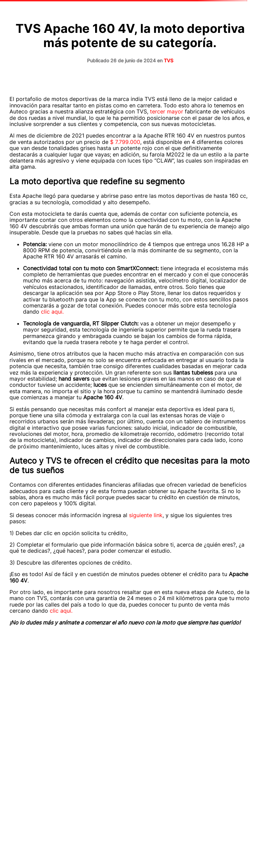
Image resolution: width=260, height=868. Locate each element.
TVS (169, 60)
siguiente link (146, 515)
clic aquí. (52, 312)
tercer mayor (167, 111)
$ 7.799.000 (125, 142)
